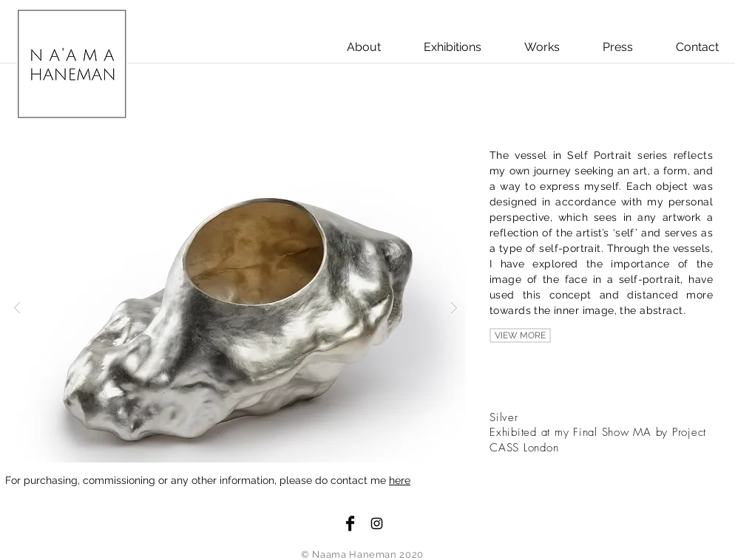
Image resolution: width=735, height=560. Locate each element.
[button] (236, 307)
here (400, 480)
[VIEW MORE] (520, 335)
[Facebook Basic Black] (350, 523)
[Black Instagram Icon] (377, 523)
